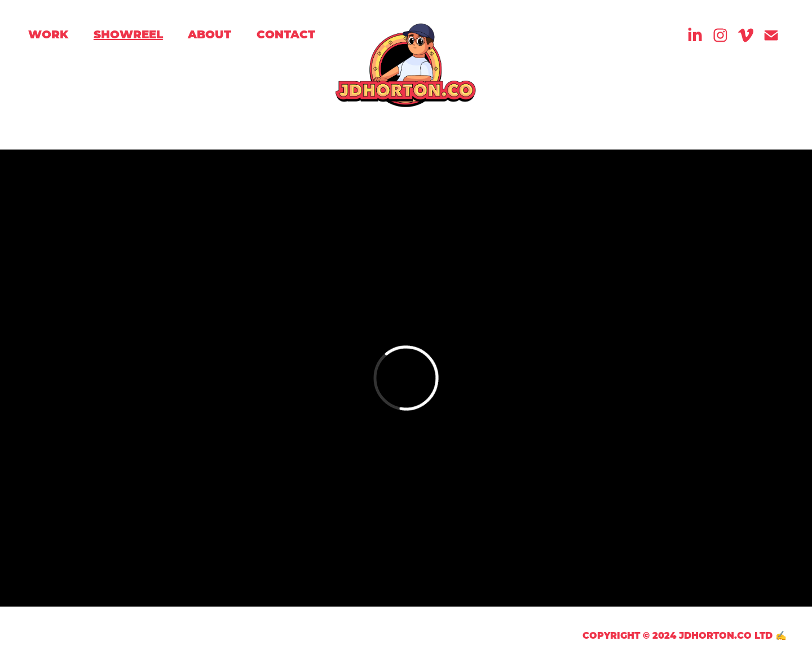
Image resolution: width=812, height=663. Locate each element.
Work (48, 34)
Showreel (128, 34)
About (209, 34)
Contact (286, 34)
